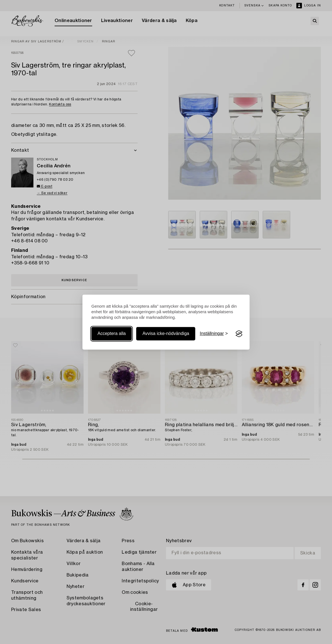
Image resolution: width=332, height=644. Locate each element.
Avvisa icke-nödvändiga (166, 334)
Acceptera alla (112, 334)
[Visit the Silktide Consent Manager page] (239, 334)
